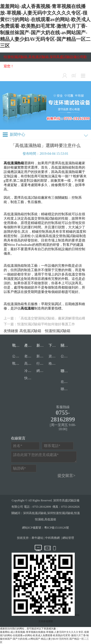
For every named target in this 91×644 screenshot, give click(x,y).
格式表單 (55, 364)
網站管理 (68, 538)
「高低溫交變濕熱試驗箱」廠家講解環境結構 (51, 318)
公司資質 (19, 356)
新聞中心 (44, 345)
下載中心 (56, 345)
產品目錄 (32, 345)
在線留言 (67, 382)
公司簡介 (67, 356)
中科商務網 (52, 538)
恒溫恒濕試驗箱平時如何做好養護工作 (46, 324)
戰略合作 (19, 345)
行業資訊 (43, 364)
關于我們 (68, 345)
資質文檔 (55, 356)
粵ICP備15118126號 (57, 528)
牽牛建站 (37, 538)
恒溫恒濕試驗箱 (58, 331)
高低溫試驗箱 (31, 198)
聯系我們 (68, 371)
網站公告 (43, 371)
